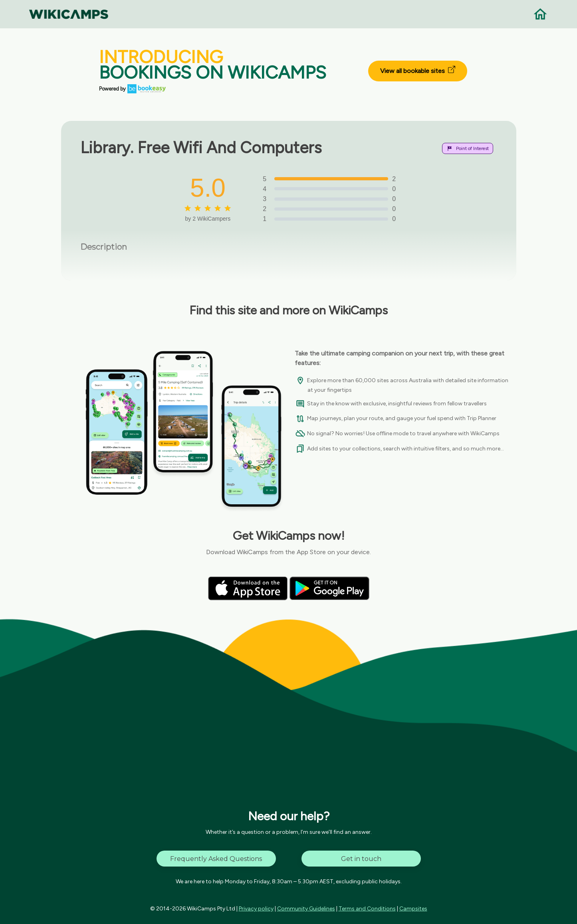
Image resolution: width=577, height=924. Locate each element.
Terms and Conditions (367, 909)
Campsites (413, 909)
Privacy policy (256, 909)
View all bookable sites (418, 70)
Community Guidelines (306, 909)
